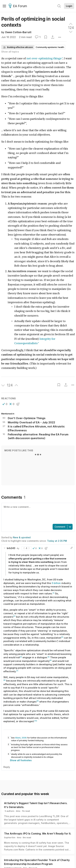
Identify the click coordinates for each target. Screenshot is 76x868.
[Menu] (4, 6)
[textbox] (37, 513)
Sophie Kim (10, 837)
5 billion (56, 583)
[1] (54, 593)
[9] (38, 701)
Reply (7, 767)
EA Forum (18, 6)
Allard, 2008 (21, 738)
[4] (21, 657)
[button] (5, 404)
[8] (4, 680)
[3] (62, 637)
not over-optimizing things (44, 58)
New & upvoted (22, 537)
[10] (36, 721)
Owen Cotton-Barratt (18, 32)
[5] (49, 657)
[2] (14, 616)
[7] (17, 671)
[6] (51, 660)
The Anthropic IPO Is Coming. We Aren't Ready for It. (38, 834)
